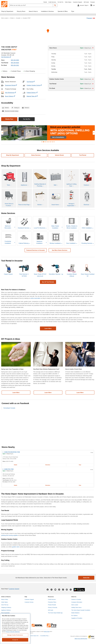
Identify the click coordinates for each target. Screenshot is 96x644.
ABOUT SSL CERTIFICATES (81, 639)
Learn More (48, 328)
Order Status (68, 2)
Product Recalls (52, 605)
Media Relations (75, 613)
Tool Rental (31, 82)
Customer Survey (29, 602)
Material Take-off (32, 96)
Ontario (12, 18)
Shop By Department (13, 155)
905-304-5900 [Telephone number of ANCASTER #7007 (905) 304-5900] (15, 60)
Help (26, 597)
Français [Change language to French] (93, 2)
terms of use (47, 632)
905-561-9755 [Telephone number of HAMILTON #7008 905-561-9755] (10, 478)
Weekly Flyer (9, 119)
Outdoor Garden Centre (34, 85)
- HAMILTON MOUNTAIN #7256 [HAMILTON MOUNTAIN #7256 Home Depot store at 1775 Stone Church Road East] (11, 452)
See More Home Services (60, 250)
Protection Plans (52, 602)
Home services (36, 155)
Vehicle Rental (59, 155)
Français (89, 18)
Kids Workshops (10, 93)
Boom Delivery (10, 96)
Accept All (15, 640)
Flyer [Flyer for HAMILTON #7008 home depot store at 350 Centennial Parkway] (80, 485)
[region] (15, 629)
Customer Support (78, 2)
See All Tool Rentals (48, 282)
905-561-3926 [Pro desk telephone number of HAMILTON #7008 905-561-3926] (12, 482)
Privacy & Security (53, 607)
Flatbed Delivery (32, 93)
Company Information (77, 602)
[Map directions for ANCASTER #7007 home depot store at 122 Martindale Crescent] (48, 32)
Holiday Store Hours (76, 607)
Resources (51, 597)
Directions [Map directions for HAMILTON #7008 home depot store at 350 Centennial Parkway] (48, 485)
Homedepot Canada (9, 408)
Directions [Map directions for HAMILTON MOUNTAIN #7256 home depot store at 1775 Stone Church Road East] (48, 465)
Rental (45, 2)
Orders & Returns (6, 597)
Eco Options (74, 615)
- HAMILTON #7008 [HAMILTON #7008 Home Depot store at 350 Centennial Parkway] (8, 469)
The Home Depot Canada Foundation (81, 610)
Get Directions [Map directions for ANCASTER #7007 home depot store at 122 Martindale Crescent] (6, 57)
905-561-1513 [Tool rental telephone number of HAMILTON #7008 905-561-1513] (13, 480)
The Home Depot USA (34, 636)
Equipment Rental (11, 85)
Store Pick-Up (5, 605)
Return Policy (5, 599)
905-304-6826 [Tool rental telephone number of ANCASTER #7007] (15, 63)
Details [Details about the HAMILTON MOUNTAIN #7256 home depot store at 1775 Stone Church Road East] (16, 465)
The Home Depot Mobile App (55, 613)
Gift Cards (86, 2)
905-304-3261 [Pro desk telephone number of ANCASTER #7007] (15, 65)
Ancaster (18, 18)
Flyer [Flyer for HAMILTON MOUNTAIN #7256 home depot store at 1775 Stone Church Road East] (80, 465)
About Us (74, 597)
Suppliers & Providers (77, 618)
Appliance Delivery (6, 610)
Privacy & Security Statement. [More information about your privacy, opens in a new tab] (13, 632)
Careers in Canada (76, 599)
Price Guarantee (5, 613)
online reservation (35, 298)
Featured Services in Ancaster (36, 250)
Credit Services (52, 2)
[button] (55, 5)
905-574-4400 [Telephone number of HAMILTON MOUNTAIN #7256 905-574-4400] (10, 461)
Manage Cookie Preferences (15, 635)
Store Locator (5, 18)
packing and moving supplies (9, 535)
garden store (16, 547)
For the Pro (61, 2)
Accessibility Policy (44, 636)
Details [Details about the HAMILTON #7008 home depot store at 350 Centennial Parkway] (16, 485)
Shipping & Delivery (6, 607)
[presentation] (2, 133)
